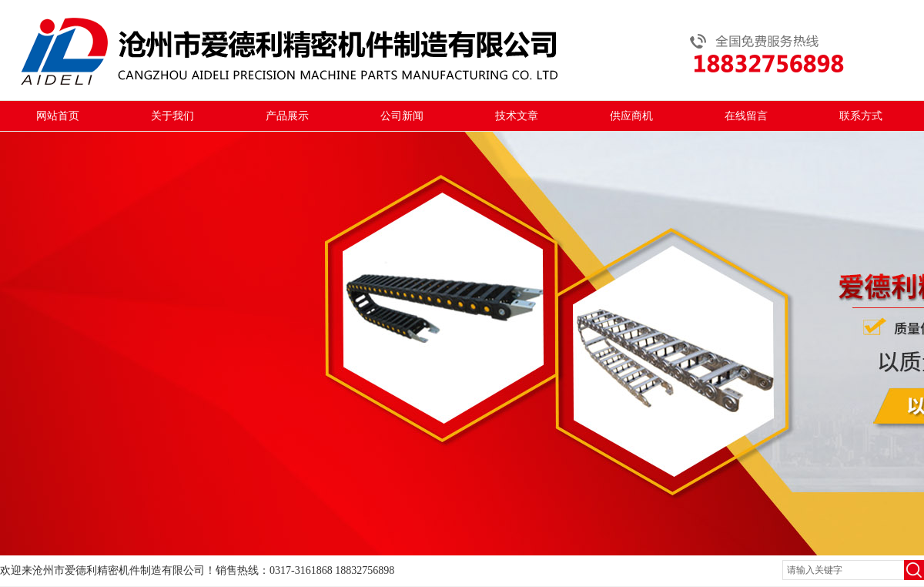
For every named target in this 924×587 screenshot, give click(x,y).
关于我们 (172, 116)
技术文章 (517, 116)
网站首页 (58, 116)
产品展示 (287, 116)
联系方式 (861, 116)
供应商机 (631, 116)
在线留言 (746, 116)
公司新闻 (402, 116)
